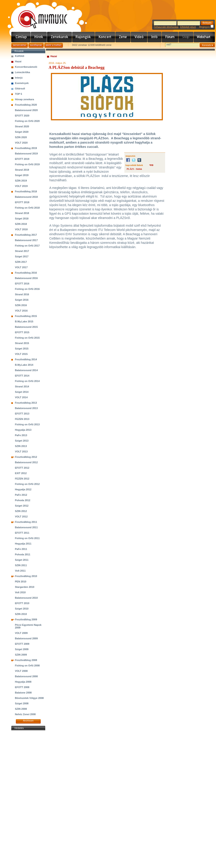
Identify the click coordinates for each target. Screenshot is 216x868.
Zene (123, 37)
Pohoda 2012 (23, 500)
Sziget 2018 (22, 219)
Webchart (204, 37)
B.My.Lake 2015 (24, 321)
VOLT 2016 (21, 311)
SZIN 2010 (21, 614)
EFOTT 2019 (22, 159)
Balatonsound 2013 (26, 408)
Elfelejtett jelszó (188, 27)
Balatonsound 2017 (26, 240)
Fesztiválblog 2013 (26, 403)
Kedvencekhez (20, 45)
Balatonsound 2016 (26, 278)
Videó (139, 37)
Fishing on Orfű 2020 (27, 121)
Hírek (39, 37)
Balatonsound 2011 (26, 527)
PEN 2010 (21, 582)
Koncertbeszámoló (26, 67)
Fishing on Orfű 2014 (27, 381)
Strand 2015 (22, 343)
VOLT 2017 (21, 267)
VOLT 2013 (21, 451)
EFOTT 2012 (22, 468)
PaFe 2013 (21, 435)
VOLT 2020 (21, 143)
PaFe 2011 (21, 549)
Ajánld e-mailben (54, 45)
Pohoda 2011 (23, 554)
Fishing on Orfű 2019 (27, 164)
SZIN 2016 (21, 305)
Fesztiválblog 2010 (26, 576)
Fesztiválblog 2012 (26, 457)
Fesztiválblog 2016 (26, 273)
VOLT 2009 (21, 633)
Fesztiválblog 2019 (26, 148)
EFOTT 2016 (22, 284)
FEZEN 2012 (22, 479)
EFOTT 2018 (22, 202)
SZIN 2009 (21, 655)
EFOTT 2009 (22, 644)
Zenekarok (60, 37)
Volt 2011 (20, 571)
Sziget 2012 (22, 506)
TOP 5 (18, 94)
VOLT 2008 (21, 671)
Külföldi (20, 56)
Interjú (19, 78)
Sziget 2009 (22, 649)
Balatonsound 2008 (26, 676)
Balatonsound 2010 (26, 598)
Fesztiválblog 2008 (26, 660)
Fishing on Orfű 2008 (27, 666)
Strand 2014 (22, 386)
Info (155, 37)
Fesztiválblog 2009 (26, 619)
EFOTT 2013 (22, 414)
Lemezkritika (23, 72)
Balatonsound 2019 (26, 154)
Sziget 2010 (22, 609)
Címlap (21, 37)
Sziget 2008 (22, 703)
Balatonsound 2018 (26, 197)
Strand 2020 (22, 126)
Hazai (18, 61)
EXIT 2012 (21, 473)
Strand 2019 (22, 170)
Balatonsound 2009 (26, 638)
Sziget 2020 (22, 132)
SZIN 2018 (21, 224)
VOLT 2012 (21, 517)
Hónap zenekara (24, 99)
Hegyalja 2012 (23, 489)
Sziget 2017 (22, 256)
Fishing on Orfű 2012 (27, 484)
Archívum (28, 721)
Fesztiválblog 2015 (26, 316)
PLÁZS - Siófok (134, 169)
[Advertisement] (28, 799)
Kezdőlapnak (36, 45)
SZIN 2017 (21, 262)
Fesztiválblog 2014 (26, 359)
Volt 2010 (20, 592)
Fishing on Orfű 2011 (27, 538)
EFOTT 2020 (22, 116)
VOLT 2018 (21, 229)
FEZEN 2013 (22, 419)
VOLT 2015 (21, 354)
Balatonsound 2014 (26, 370)
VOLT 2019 (21, 186)
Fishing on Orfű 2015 (27, 338)
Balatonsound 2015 (26, 327)
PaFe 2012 (21, 495)
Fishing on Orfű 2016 (27, 289)
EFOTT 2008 (22, 687)
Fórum (170, 37)
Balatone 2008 (23, 693)
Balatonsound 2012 (26, 462)
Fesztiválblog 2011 (26, 522)
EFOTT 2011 (22, 533)
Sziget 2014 (22, 392)
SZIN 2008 (21, 709)
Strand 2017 (22, 251)
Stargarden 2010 (25, 587)
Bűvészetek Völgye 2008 (29, 698)
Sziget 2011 (22, 560)
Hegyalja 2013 (23, 430)
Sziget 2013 (22, 441)
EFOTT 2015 (22, 332)
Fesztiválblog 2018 (26, 191)
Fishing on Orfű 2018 (27, 208)
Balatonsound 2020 (26, 110)
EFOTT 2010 (22, 603)
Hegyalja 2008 (23, 682)
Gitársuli (20, 88)
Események (22, 83)
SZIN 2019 (21, 181)
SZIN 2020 (21, 137)
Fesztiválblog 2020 (26, 105)
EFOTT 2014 (22, 376)
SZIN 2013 (21, 446)
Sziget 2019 (22, 175)
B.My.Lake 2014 (24, 365)
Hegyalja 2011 (23, 544)
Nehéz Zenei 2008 (25, 714)
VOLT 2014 (21, 397)
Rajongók (84, 37)
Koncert (105, 37)
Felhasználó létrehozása (166, 27)
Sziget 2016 (22, 300)
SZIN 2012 (21, 511)
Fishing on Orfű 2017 (27, 246)
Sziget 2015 (22, 349)
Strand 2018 (22, 213)
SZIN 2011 (21, 565)
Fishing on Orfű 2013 (27, 424)
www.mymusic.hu (39, 15)
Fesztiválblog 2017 (26, 235)
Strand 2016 (22, 294)
